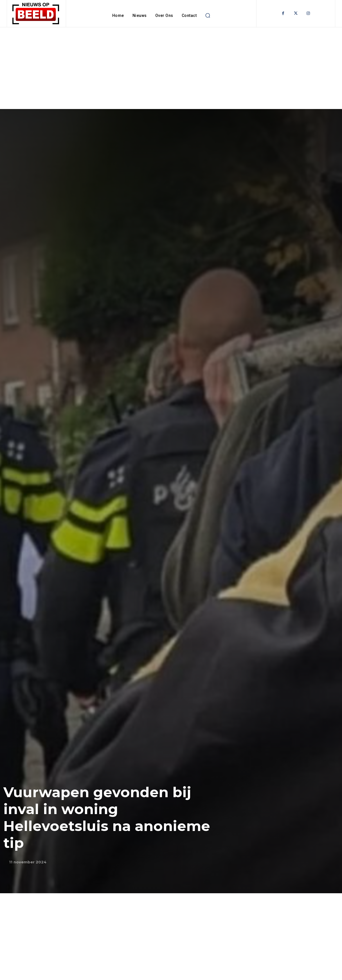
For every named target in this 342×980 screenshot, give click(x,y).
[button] (208, 15)
